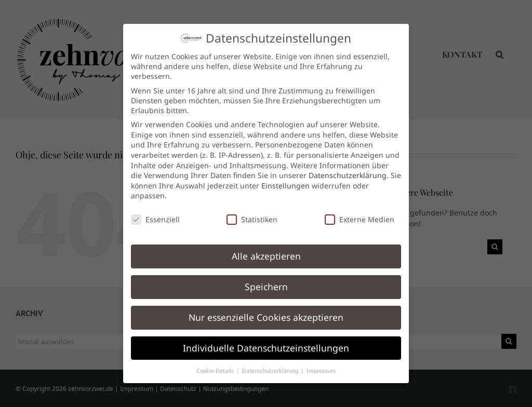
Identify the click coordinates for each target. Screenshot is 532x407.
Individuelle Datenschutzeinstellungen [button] (266, 342)
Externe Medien (360, 214)
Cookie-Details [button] (216, 364)
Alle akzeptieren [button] (266, 250)
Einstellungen (285, 179)
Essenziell (155, 214)
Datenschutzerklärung (348, 169)
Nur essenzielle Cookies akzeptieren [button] (266, 311)
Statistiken (252, 214)
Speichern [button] (266, 280)
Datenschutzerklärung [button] (271, 364)
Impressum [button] (321, 364)
